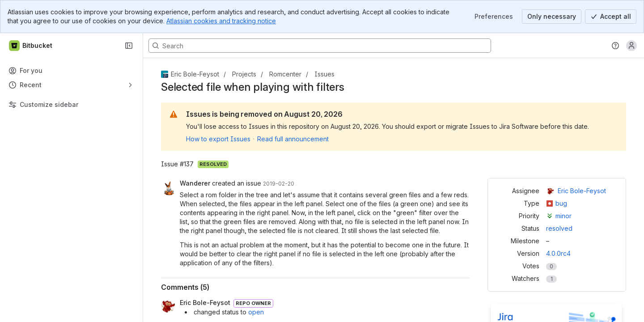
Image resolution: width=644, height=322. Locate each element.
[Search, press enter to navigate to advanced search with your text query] (320, 46)
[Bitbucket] (31, 46)
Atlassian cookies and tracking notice (221, 21)
